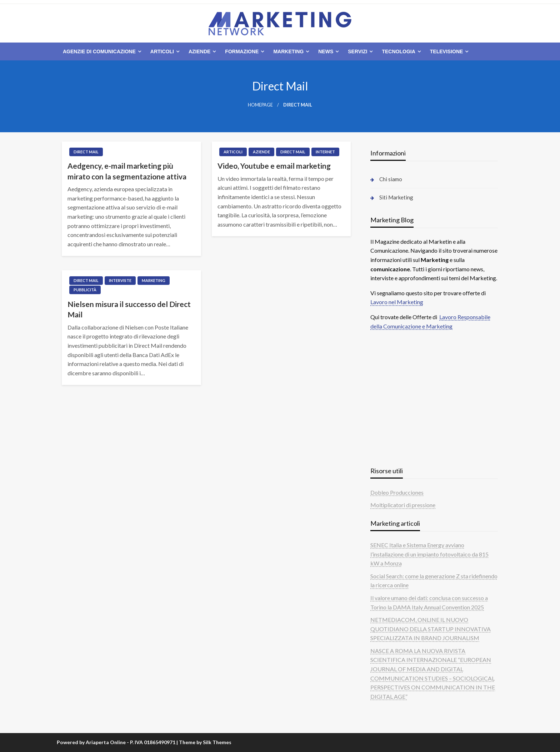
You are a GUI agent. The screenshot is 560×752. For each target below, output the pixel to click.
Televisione (447, 51)
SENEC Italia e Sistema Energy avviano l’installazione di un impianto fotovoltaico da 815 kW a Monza (429, 554)
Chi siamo (391, 179)
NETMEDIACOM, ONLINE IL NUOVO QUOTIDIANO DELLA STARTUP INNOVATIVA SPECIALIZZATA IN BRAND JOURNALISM (431, 629)
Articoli (162, 51)
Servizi (357, 51)
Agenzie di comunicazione (99, 51)
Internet (325, 152)
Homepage (260, 105)
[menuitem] (101, 51)
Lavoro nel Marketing (397, 302)
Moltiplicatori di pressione (403, 505)
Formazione (242, 51)
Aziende (199, 51)
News (326, 51)
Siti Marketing (396, 197)
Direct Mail (86, 152)
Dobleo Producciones (397, 492)
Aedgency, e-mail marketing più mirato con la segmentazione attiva (127, 171)
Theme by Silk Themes (205, 742)
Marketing (288, 51)
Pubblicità (85, 290)
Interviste (120, 280)
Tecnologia (398, 51)
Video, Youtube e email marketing (274, 166)
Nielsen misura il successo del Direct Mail (129, 309)
